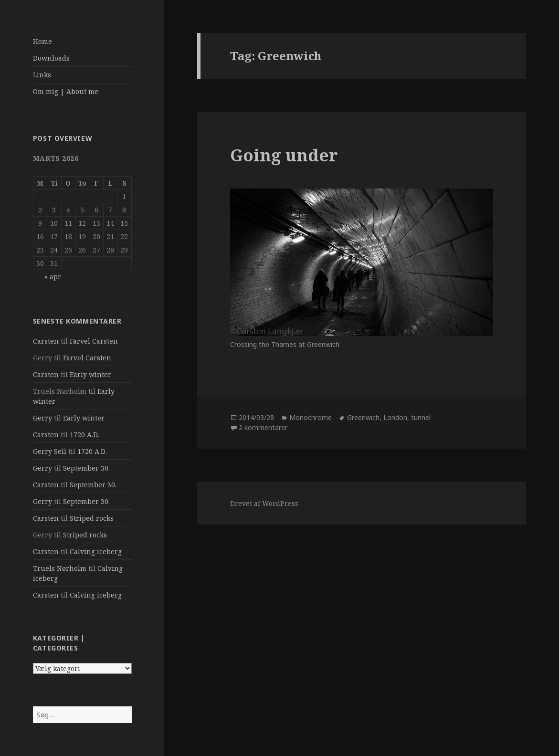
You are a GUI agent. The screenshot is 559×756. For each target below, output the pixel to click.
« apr (53, 277)
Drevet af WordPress (264, 503)
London (395, 417)
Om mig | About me (66, 91)
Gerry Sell (50, 451)
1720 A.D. (84, 435)
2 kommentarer (263, 427)
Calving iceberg (96, 551)
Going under (284, 155)
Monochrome (311, 417)
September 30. (86, 468)
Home (42, 41)
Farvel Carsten (94, 341)
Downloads (51, 58)
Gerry (42, 418)
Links (42, 75)
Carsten (46, 341)
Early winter (90, 374)
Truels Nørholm (60, 568)
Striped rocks (92, 518)
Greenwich (363, 417)
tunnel (421, 417)
